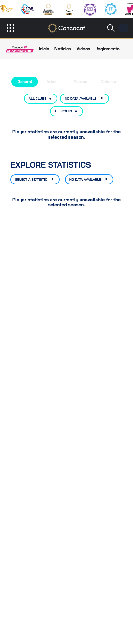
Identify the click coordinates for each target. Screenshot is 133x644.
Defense (108, 82)
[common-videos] (83, 49)
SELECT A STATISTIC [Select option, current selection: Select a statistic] (35, 179)
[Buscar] (111, 28)
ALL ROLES (66, 111)
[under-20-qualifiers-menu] (90, 9)
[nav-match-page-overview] (44, 49)
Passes (80, 82)
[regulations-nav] (108, 49)
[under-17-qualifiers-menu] (111, 9)
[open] (10, 28)
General (25, 82)
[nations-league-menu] (27, 9)
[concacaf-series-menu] (69, 9)
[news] (63, 49)
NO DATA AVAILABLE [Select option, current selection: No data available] (84, 99)
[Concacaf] (67, 28)
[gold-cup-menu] (7, 9)
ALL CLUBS (41, 99)
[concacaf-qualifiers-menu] (48, 9)
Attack (52, 82)
